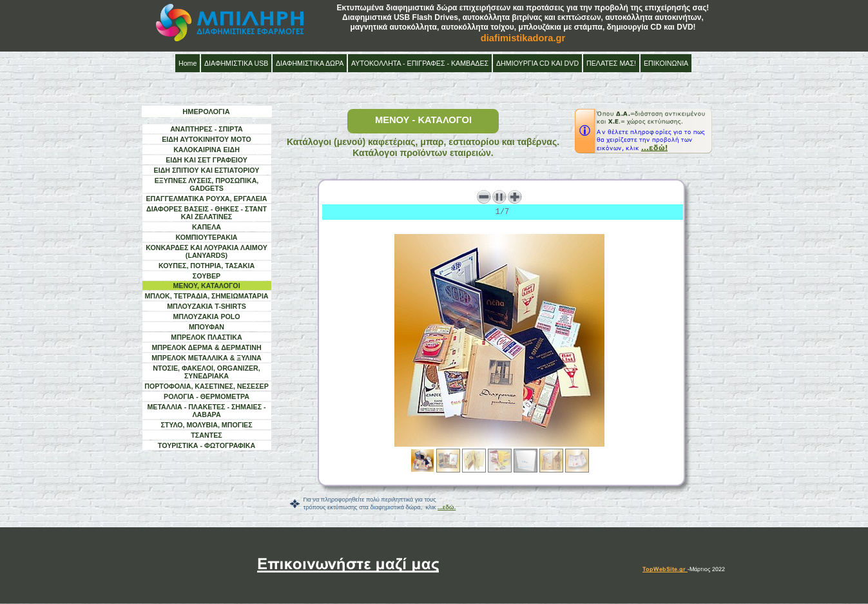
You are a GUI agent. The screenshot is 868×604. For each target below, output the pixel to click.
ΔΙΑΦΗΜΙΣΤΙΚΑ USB (236, 63)
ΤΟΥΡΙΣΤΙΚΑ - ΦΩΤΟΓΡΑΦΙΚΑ (207, 445)
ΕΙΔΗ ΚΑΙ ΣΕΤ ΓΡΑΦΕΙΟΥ (207, 160)
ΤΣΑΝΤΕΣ (206, 435)
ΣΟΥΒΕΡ (207, 276)
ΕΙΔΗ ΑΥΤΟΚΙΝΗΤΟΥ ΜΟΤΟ (207, 139)
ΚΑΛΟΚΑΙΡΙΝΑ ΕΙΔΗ (207, 150)
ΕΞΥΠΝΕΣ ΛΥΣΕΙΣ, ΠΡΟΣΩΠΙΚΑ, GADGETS (207, 184)
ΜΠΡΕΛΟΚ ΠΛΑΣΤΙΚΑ (206, 337)
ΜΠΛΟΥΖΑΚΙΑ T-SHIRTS (207, 306)
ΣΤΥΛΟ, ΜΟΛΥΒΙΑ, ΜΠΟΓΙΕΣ (206, 425)
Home (188, 63)
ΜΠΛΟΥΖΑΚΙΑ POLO (206, 317)
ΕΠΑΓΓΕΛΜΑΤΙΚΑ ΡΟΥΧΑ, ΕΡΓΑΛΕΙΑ (207, 199)
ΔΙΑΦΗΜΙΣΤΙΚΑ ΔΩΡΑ (310, 63)
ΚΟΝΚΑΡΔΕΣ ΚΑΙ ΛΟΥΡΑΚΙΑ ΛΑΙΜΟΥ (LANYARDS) (207, 251)
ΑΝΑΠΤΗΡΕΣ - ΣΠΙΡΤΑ (207, 129)
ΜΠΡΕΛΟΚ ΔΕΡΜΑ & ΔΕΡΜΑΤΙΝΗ (206, 347)
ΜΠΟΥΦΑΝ (207, 327)
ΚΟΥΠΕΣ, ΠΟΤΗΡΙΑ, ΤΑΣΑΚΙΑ (207, 266)
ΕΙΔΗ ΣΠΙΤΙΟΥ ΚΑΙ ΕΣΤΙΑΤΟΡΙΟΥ (207, 170)
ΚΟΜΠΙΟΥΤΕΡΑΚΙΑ (206, 237)
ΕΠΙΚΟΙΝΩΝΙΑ (666, 63)
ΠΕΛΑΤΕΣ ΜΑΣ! (611, 63)
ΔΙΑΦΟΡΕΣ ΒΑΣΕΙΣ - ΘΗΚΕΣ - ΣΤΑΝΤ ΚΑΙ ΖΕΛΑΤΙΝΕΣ (207, 213)
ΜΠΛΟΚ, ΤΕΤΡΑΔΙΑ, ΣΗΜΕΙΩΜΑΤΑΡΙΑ (206, 296)
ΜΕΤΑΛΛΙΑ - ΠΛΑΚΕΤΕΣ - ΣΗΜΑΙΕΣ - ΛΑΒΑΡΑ (206, 411)
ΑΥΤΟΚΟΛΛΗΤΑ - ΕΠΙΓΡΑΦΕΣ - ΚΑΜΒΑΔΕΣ (420, 63)
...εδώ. (447, 507)
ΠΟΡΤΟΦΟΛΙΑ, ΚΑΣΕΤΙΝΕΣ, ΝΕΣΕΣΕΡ (207, 386)
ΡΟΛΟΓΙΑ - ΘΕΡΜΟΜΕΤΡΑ (207, 396)
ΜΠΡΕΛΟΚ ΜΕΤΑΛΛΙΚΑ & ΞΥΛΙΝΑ (207, 358)
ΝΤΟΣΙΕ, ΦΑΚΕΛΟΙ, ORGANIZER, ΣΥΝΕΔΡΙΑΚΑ (207, 372)
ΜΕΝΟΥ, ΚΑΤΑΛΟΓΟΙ (206, 286)
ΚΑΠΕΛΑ (207, 227)
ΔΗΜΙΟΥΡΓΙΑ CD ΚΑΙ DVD (537, 63)
